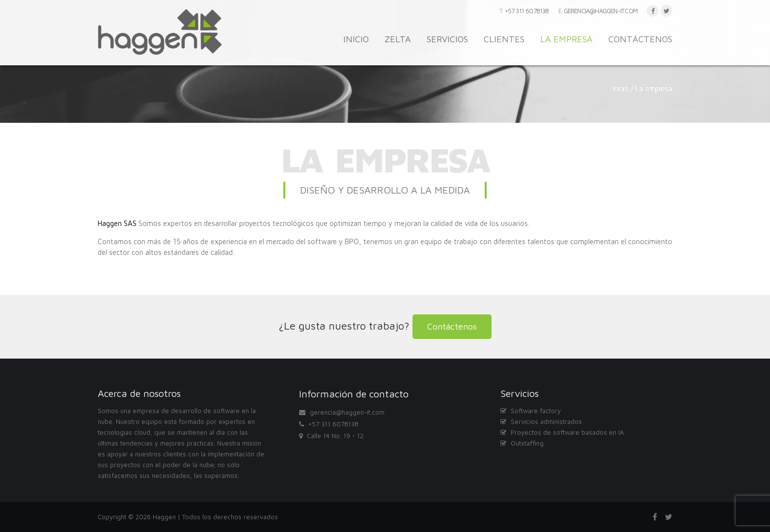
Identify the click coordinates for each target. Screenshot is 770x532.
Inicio (356, 39)
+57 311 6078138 (527, 11)
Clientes (504, 39)
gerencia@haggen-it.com (601, 11)
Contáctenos (640, 39)
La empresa (566, 39)
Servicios (447, 39)
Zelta (398, 39)
